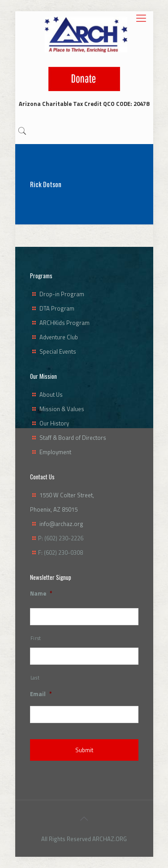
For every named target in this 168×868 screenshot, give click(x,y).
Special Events (58, 351)
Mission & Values (62, 409)
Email (41, 694)
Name (41, 594)
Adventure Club (59, 337)
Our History (54, 423)
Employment (55, 452)
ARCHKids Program (65, 323)
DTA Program (57, 308)
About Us (51, 395)
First (36, 638)
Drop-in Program (62, 294)
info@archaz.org (61, 524)
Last (35, 678)
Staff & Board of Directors (73, 438)
